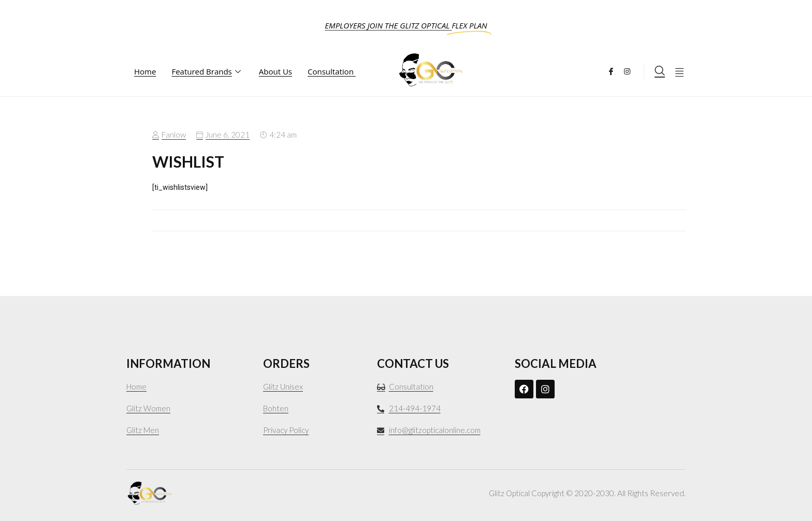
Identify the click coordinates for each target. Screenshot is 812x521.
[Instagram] (631, 70)
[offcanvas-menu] (679, 71)
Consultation (332, 71)
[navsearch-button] (660, 71)
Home (145, 71)
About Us (275, 71)
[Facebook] (615, 70)
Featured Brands (207, 71)
